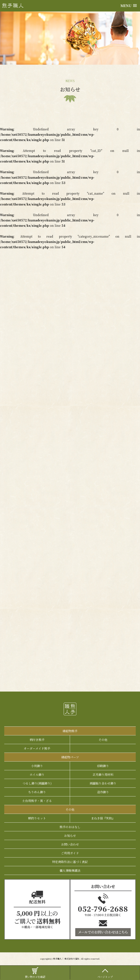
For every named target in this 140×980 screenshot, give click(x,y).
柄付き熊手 (37, 740)
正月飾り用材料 (103, 775)
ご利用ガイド (70, 853)
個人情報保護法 (70, 870)
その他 (103, 740)
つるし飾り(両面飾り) (37, 783)
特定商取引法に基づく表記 (70, 862)
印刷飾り (103, 766)
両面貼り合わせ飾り (103, 783)
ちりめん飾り (37, 792)
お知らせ (70, 836)
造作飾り (103, 792)
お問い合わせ (70, 844)
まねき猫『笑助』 (103, 818)
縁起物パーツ (70, 757)
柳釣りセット (37, 818)
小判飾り (37, 766)
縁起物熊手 (70, 731)
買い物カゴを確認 (35, 972)
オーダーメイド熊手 (37, 748)
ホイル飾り (37, 775)
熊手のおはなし (70, 827)
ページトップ (105, 972)
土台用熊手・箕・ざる (37, 801)
